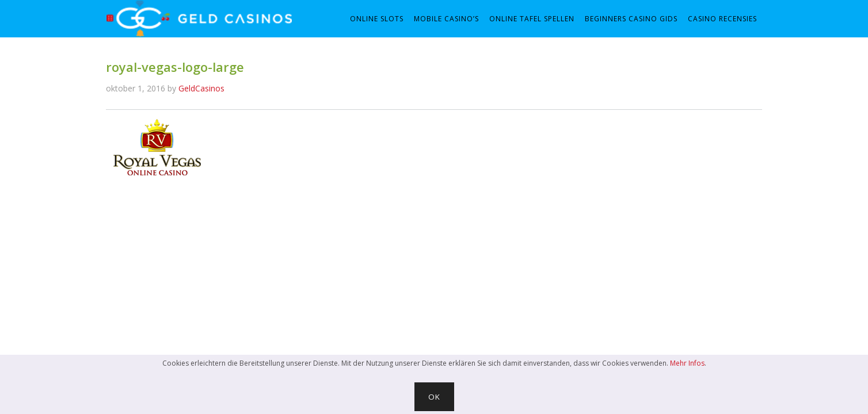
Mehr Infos (687, 363)
